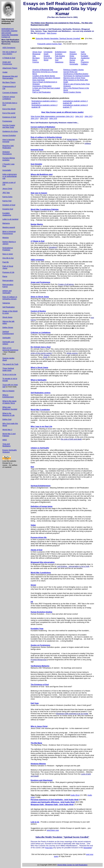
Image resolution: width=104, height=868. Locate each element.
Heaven (73, 52)
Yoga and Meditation (6, 445)
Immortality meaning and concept (9, 32)
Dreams (47, 56)
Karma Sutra (7, 197)
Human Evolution (9, 135)
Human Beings (72, 61)
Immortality (7, 170)
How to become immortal (9, 141)
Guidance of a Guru (10, 131)
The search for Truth (10, 364)
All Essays (41, 33)
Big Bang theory (36, 59)
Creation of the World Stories (44, 76)
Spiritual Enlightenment (8, 333)
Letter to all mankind (10, 219)
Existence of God (9, 117)
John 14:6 (53, 118)
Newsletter (88, 848)
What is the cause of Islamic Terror (9, 402)
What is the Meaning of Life (8, 414)
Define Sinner (8, 327)
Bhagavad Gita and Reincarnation (10, 77)
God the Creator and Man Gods (9, 126)
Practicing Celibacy (85, 63)
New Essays (52, 33)
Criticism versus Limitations (9, 98)
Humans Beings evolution (9, 159)
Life (82, 60)
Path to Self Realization (42, 92)
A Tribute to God (9, 58)
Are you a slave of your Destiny (9, 53)
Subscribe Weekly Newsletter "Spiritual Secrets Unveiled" (58, 38)
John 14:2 (79, 116)
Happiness (59, 62)
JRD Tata (6, 193)
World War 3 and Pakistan (9, 435)
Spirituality (6, 338)
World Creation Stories (72, 92)
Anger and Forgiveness (7, 63)
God (57, 60)
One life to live (8, 258)
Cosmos (36, 62)
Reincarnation (8, 280)
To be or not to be (9, 374)
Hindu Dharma (73, 57)
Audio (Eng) (75, 795)
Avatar (5, 72)
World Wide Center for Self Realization (72, 865)
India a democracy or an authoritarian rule (10, 176)
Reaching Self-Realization (8, 147)
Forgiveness (7, 121)
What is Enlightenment (8, 396)
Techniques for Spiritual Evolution (76, 76)
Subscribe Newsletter (10, 35)
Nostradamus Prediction (8, 249)
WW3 (5, 440)
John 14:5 (44, 118)
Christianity (48, 52)
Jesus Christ (7, 189)
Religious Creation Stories (74, 70)
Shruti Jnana (7, 317)
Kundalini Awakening (7, 214)
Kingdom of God (9, 205)
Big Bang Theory (9, 82)
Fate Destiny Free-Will (60, 57)
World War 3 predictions (41, 573)
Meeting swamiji (9, 227)
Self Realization (9, 307)
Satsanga (6, 303)
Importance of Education (42, 86)
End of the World (9, 109)
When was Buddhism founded (10, 408)
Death (46, 54)
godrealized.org (8, 29)
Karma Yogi (7, 201)
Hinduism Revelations (7, 153)
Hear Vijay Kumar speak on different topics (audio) (62, 112)
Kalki (83, 52)
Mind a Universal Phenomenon (9, 232)
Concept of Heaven (10, 93)
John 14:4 (34, 118)
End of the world (9, 113)
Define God (7, 419)
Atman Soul (37, 52)
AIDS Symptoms (9, 48)
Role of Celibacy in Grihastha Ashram (10, 298)
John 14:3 (88, 116)
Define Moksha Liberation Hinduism (46, 78)
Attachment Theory (10, 68)
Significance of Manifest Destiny (76, 74)
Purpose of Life (8, 272)
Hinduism (73, 54)
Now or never (8, 254)
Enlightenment (61, 52)
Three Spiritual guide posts (8, 369)
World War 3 (7, 430)
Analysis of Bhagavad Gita (43, 70)
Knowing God (8, 209)
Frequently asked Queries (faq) (49, 44)
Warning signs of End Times (74, 78)
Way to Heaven (8, 391)
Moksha (6, 238)
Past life (6, 262)
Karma (83, 54)
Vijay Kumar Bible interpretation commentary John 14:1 (52, 116)
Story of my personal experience (10, 349)
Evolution (59, 54)
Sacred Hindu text (70, 72)
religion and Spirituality (7, 292)
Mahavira (6, 223)
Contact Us (6, 37)
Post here (49, 848)
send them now (53, 830)
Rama (5, 276)
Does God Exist (38, 80)
